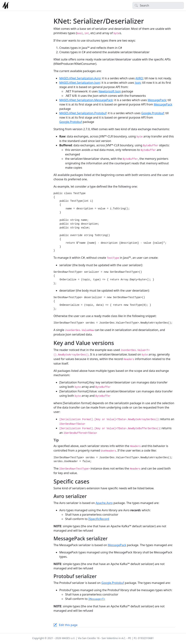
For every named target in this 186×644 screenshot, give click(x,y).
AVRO (139, 78)
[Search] (158, 5)
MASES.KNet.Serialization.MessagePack (86, 100)
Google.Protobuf (152, 113)
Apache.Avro (104, 503)
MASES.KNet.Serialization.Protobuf (83, 113)
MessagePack (157, 100)
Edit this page (68, 625)
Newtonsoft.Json (110, 91)
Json (138, 83)
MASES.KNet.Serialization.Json (80, 83)
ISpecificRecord (99, 519)
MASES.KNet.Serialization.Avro (80, 78)
